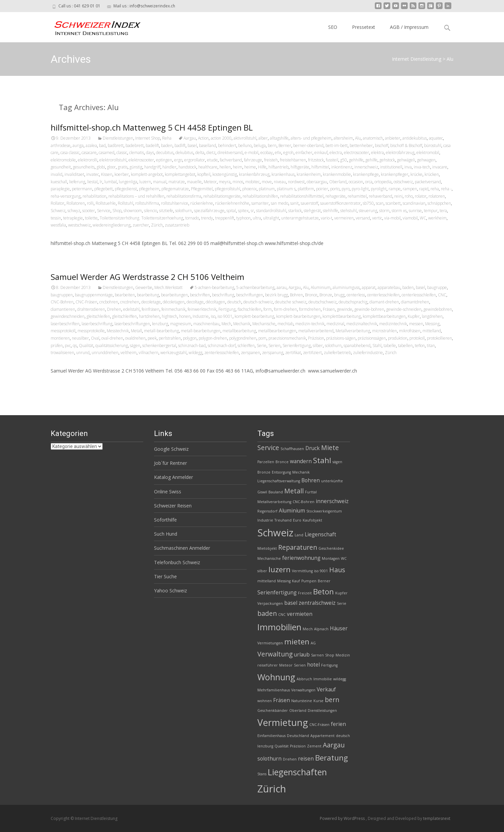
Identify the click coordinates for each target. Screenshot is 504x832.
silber (318, 346)
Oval (95, 338)
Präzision (316, 338)
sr (252, 211)
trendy (207, 218)
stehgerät (312, 211)
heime (250, 167)
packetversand (428, 182)
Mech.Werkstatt (168, 287)
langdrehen (432, 316)
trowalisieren (62, 353)
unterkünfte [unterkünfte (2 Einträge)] (332, 481)
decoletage (151, 302)
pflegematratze (175, 189)
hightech (169, 316)
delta (200, 153)
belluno (245, 145)
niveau (280, 182)
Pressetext (364, 27)
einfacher (304, 153)
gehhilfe (356, 160)
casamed (107, 153)
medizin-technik (310, 324)
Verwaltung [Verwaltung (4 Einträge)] (275, 654)
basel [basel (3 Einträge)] (291, 603)
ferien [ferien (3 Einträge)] (338, 724)
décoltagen (215, 302)
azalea (91, 145)
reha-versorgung (66, 196)
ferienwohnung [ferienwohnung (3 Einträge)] (301, 558)
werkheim (437, 218)
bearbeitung (148, 295)
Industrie (201, 316)
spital (231, 211)
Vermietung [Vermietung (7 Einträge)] (283, 722)
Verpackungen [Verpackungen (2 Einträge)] (270, 603)
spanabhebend (357, 346)
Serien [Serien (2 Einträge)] (300, 665)
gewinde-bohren (369, 309)
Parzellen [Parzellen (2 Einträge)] (266, 462)
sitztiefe (166, 211)
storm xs (399, 211)
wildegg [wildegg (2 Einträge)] (340, 679)
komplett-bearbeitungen (298, 316)
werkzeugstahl (173, 353)
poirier (322, 189)
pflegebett (104, 189)
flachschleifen (249, 309)
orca (369, 182)
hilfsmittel (320, 167)
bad (102, 145)
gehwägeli (406, 160)
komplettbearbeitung (342, 316)
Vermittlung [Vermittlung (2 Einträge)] (302, 571)
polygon (190, 338)
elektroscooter (141, 160)
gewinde (345, 309)
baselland (208, 145)
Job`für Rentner (170, 463)
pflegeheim (149, 189)
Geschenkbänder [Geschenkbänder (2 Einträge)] (273, 711)
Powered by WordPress (343, 818)
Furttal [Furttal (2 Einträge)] (311, 492)
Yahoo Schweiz (170, 591)
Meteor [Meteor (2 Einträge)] (286, 665)
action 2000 (221, 138)
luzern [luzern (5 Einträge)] (280, 569)
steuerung (368, 211)
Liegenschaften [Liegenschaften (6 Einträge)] (297, 772)
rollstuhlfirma (147, 203)
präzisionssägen (372, 338)
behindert (227, 145)
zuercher (141, 225)
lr (101, 182)
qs (75, 346)
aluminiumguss (346, 287)
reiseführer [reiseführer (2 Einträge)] (268, 665)
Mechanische (264, 324)
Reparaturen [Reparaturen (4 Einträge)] (298, 547)
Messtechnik (118, 331)
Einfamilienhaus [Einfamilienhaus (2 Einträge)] (271, 736)
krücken (432, 174)
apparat (369, 287)
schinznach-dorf (222, 346)
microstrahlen (385, 331)
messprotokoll (63, 331)
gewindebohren (438, 309)
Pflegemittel (202, 189)
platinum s (286, 189)
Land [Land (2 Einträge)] (299, 535)
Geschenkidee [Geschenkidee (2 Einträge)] (331, 548)
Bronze (326, 295)
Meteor (210, 182)
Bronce (311, 295)
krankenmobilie (337, 174)
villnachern (148, 353)
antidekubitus (415, 138)
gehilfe (371, 160)
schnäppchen (439, 203)
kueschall (59, 182)
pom (262, 338)
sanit (294, 203)
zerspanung (273, 353)
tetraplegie (73, 218)
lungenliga (128, 182)
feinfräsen (150, 309)
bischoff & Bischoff (406, 145)
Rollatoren (76, 203)
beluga (260, 145)
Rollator (58, 203)
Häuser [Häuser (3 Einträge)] (339, 628)
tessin (56, 218)
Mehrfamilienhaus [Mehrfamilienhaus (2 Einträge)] (274, 690)
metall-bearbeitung (161, 331)
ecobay (267, 153)
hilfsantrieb (279, 167)
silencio (150, 211)
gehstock (387, 160)
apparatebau (389, 287)
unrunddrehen (105, 353)
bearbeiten (125, 295)
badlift (180, 145)
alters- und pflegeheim (311, 138)
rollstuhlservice (175, 203)
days (150, 153)
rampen (410, 189)
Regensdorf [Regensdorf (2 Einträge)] (267, 511)
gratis (123, 167)
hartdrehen (149, 316)
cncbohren (109, 302)
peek (152, 338)
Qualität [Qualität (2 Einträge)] (282, 746)
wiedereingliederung (112, 225)
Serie (262, 346)
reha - (446, 189)
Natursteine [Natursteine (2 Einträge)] (302, 701)
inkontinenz (342, 167)
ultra (257, 218)
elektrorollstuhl (113, 160)
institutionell (391, 167)
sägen (135, 346)
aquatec (436, 138)
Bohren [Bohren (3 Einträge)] (311, 480)
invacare (440, 167)
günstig (136, 167)
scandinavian (414, 203)
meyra (225, 182)
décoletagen (174, 302)
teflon (420, 346)
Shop (117, 211)
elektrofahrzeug (400, 153)
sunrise (415, 211)
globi (101, 167)
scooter (89, 211)
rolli (90, 203)
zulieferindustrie (368, 353)
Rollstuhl (125, 203)
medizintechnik (393, 324)
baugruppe (437, 287)
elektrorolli (88, 160)
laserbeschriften (65, 324)
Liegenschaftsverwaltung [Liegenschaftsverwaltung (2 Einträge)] (279, 481)
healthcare (208, 167)
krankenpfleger (395, 174)
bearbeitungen (174, 295)
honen (185, 316)
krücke (416, 174)
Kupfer (414, 316)
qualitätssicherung (112, 346)
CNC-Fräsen (86, 302)
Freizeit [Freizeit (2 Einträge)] (305, 593)
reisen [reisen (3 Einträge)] (306, 759)
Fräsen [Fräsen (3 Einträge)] (282, 700)
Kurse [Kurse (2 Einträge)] (318, 701)
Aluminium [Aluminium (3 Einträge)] (292, 511)
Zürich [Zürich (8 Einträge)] (272, 789)
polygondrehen (243, 338)
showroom (133, 211)
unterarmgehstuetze (300, 218)
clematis (137, 153)
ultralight (271, 218)
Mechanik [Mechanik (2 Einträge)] (301, 472)
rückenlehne (202, 203)
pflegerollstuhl (228, 189)
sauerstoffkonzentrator (340, 203)
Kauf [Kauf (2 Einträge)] (296, 581)
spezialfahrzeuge (209, 211)
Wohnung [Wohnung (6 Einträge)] (276, 677)
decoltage (195, 302)
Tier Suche (165, 576)
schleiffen (246, 346)
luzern (145, 182)
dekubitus (184, 153)
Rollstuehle (106, 203)
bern (272, 145)
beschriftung (223, 295)
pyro (346, 189)
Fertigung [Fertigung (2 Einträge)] (329, 665)
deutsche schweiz (291, 302)
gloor (111, 167)
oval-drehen (112, 338)
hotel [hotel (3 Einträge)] (313, 665)
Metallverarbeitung (353, 331)
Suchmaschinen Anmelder (182, 548)
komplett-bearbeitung (254, 316)
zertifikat (293, 353)
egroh (288, 153)
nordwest (296, 182)
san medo (280, 203)
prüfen (57, 346)
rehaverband (381, 196)
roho (409, 196)
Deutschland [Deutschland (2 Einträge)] (298, 736)
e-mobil (251, 153)
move (267, 182)
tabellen (405, 346)
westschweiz (79, 225)
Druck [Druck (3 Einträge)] (313, 448)
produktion (398, 338)
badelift (152, 145)
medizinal (335, 324)
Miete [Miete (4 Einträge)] (330, 448)
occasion (356, 182)
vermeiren (344, 218)
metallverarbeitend (316, 331)
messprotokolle (91, 331)
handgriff (152, 167)
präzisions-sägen (341, 338)
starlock (295, 211)
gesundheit (61, 167)
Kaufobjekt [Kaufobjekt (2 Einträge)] (312, 520)
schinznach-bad (192, 346)
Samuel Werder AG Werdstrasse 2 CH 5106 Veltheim (147, 277)
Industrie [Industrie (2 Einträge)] (265, 520)
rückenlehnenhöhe (232, 203)
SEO (333, 27)
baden (167, 145)
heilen (225, 167)
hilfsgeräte (300, 167)
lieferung (77, 182)
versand (363, 218)
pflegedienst (126, 189)
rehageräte (336, 196)
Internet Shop (148, 138)
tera (443, 211)
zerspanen (250, 353)
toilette (91, 218)
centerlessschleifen (419, 295)
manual (160, 182)
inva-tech (422, 167)
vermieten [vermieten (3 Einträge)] (300, 614)
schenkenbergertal (159, 346)
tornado (192, 218)
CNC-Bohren (62, 302)
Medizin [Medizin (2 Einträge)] (343, 655)
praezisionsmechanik (287, 338)
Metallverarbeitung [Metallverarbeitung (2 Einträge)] (274, 502)
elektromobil (428, 153)
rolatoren (437, 196)
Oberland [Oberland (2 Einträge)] (298, 711)
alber (263, 138)
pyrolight (379, 189)
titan (431, 346)
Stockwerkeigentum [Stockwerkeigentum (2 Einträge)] (324, 511)
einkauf (321, 153)
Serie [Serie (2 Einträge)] (342, 603)
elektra (377, 153)
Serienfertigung (297, 346)
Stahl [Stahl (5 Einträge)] (322, 460)
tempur (431, 211)
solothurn (184, 211)
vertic (377, 218)
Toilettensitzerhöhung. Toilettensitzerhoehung (141, 218)
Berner (285, 145)
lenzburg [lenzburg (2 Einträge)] (265, 746)
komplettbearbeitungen (384, 316)
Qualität (86, 346)
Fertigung (227, 309)
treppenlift (225, 218)
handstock (187, 167)
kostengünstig (225, 174)
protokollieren (439, 338)
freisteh (271, 160)
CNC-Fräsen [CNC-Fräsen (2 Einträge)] (319, 725)
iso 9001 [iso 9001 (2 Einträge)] (321, 571)
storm (384, 211)
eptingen (164, 160)
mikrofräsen (410, 331)
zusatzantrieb (177, 225)
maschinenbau (206, 324)
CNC (442, 295)
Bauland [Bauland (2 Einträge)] (276, 492)
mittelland (432, 331)
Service (104, 211)
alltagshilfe (279, 138)
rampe (395, 189)
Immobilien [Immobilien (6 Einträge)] (279, 627)
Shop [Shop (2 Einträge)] (330, 655)
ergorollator (195, 160)
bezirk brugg (276, 295)
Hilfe (262, 167)
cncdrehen (130, 302)
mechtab (285, 324)
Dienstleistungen (118, 138)
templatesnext (437, 818)
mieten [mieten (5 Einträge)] (297, 642)
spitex (243, 211)
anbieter (393, 138)
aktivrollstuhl (245, 138)
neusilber (80, 338)
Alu (358, 138)
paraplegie (60, 189)
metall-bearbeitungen (201, 331)
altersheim (343, 138)
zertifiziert (312, 353)
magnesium (181, 324)
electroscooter (357, 153)
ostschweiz (403, 182)
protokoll (417, 338)
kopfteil (204, 174)
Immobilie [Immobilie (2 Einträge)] (323, 679)
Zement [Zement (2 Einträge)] (314, 746)
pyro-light (360, 189)
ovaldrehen (135, 338)
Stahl (377, 346)
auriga (78, 145)
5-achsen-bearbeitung (214, 287)
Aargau (190, 138)
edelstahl (131, 309)
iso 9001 (225, 316)
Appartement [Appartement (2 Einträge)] (322, 736)
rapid (424, 189)
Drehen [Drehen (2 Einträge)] (290, 759)
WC (423, 218)
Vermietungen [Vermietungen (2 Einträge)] (270, 643)
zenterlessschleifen (222, 353)
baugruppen (62, 295)
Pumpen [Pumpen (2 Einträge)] (309, 581)
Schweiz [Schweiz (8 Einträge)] (275, 533)
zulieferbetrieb (337, 353)
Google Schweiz (171, 449)
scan (380, 203)
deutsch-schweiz (258, 302)
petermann (82, 189)
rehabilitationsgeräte (222, 196)
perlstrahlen (170, 338)
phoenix (249, 189)
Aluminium (321, 287)
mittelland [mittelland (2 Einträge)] (267, 581)
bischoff (382, 145)
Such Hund (166, 534)
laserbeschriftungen (132, 324)
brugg (339, 295)
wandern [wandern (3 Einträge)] (301, 461)
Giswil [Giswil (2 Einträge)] (262, 492)
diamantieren (63, 309)
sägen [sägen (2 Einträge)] (337, 462)
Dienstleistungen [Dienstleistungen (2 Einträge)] (322, 711)
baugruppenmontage (94, 295)
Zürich (157, 225)
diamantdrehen (415, 302)
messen (416, 324)
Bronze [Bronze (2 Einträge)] (264, 472)
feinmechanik (173, 309)
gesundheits (84, 167)
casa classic (70, 153)
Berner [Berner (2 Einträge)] (324, 581)
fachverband (231, 160)
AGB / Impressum (409, 27)
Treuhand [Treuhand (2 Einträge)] (283, 520)
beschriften (200, 295)
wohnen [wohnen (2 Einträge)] (265, 701)
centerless (356, 295)
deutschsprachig (353, 302)
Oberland (338, 182)
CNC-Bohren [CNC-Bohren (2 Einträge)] (304, 502)
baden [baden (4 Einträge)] (267, 613)
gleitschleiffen (124, 316)
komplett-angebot (147, 174)
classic (122, 153)
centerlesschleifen (383, 295)
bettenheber (361, 145)
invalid (57, 174)
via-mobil (392, 218)
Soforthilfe (165, 520)
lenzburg (160, 324)
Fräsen (329, 309)
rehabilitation (94, 196)
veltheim (129, 353)
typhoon (243, 218)
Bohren (296, 295)
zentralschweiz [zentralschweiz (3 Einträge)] (317, 603)
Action (203, 138)
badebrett (135, 145)
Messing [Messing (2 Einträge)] (284, 581)
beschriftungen (250, 295)
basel (192, 145)
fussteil (332, 160)
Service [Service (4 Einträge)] (268, 448)
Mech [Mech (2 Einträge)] (308, 629)
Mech (226, 324)
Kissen (107, 174)
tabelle (390, 346)
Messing (432, 324)
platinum (267, 189)
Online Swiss (168, 492)
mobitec (253, 182)
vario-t (326, 218)
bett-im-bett (337, 145)
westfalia (58, 225)
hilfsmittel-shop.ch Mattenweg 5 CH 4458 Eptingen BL (152, 127)
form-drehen (285, 309)
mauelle (194, 182)
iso (213, 316)
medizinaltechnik (362, 324)
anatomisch (373, 138)
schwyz (74, 211)
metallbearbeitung (239, 331)
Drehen (114, 309)
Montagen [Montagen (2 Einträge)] (331, 558)
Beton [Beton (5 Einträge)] (323, 592)
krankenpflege (366, 174)
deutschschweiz (322, 302)
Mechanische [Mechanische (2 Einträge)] (269, 558)
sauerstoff (309, 203)
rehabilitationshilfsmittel (302, 196)
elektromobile (63, 160)
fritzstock (316, 160)
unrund (83, 353)
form (268, 309)
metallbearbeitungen (277, 331)
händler (169, 167)
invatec (93, 174)
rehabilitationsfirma (184, 196)
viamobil (410, 218)
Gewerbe (144, 287)
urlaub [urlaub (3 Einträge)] (302, 655)
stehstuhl (348, 211)
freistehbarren (293, 160)
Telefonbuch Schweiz (177, 562)
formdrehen (310, 309)
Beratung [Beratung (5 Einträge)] (332, 758)
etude (212, 160)
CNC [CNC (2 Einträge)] (282, 615)
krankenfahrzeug (254, 174)
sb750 (368, 203)
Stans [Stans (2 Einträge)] (262, 774)
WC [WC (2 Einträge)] (344, 558)
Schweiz (58, 211)
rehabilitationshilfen (260, 196)
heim (238, 167)
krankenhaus (283, 174)
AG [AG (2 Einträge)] (313, 643)
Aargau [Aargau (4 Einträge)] (334, 745)
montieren (60, 338)
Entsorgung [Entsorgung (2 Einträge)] (281, 472)
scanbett (393, 203)
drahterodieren (91, 309)
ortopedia (383, 182)
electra (336, 153)
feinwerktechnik (202, 309)
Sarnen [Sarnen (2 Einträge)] (317, 655)
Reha (167, 138)
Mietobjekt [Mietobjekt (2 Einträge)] (267, 548)
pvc (68, 346)
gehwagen (426, 160)
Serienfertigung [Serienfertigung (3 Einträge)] (277, 593)
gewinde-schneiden (404, 309)
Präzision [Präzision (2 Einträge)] (298, 746)
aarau (282, 287)
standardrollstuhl (271, 211)
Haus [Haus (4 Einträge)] (337, 570)
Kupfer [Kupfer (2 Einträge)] (341, 593)
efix (278, 153)
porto (335, 189)
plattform (306, 189)
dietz (211, 153)
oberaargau (317, 182)
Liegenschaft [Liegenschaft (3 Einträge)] (320, 534)
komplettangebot (180, 174)
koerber (122, 174)
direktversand (230, 153)
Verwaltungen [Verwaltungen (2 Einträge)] (303, 690)
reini (398, 196)
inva (408, 167)
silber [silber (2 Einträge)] (262, 571)
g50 (344, 160)
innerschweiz (366, 167)
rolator (421, 196)
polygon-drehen (213, 338)
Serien (274, 346)
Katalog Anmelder (173, 477)
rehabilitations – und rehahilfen (136, 196)
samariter (260, 203)
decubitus (165, 153)
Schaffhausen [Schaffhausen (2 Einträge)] (292, 449)
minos (238, 182)
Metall (136, 331)
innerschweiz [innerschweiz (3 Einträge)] (332, 501)
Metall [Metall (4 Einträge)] (294, 491)
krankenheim (309, 174)
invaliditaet (74, 174)
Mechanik (242, 324)
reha (435, 189)
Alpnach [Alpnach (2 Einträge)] (321, 629)
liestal (92, 182)
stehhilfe (331, 211)
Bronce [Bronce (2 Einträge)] (282, 462)
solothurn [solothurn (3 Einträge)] (269, 759)
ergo (178, 160)
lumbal (111, 182)
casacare (89, 153)
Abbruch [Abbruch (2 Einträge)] (304, 679)
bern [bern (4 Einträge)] (332, 700)
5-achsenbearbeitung (255, 287)
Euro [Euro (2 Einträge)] (297, 520)
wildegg (195, 353)
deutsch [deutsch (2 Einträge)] (343, 736)
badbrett (116, 145)
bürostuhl (433, 145)
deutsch (234, 302)
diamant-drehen (384, 302)
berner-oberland (308, 145)
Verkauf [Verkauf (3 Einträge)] (326, 690)
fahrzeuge (253, 160)
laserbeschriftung (97, 324)
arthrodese (61, 145)
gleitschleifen (98, 316)
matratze (177, 182)
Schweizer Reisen (173, 506)
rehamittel (357, 196)
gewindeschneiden (68, 316)
